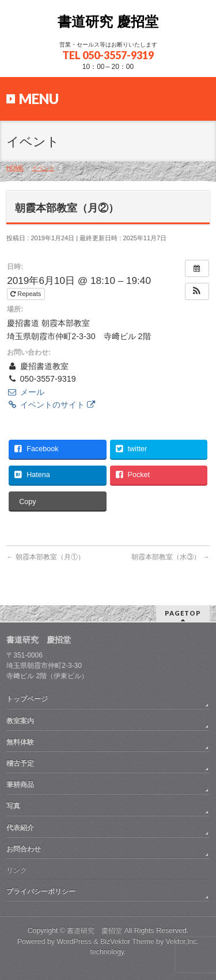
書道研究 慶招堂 (108, 22)
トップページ (27, 699)
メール (25, 392)
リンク (17, 870)
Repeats (26, 294)
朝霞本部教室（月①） (45, 557)
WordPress (74, 941)
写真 (13, 806)
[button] (197, 291)
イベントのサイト (51, 405)
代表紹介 (20, 828)
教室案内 (20, 721)
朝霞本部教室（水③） (170, 557)
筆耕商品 (20, 785)
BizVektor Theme (127, 941)
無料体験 (20, 742)
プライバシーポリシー (41, 891)
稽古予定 (20, 763)
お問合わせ (24, 849)
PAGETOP (183, 613)
